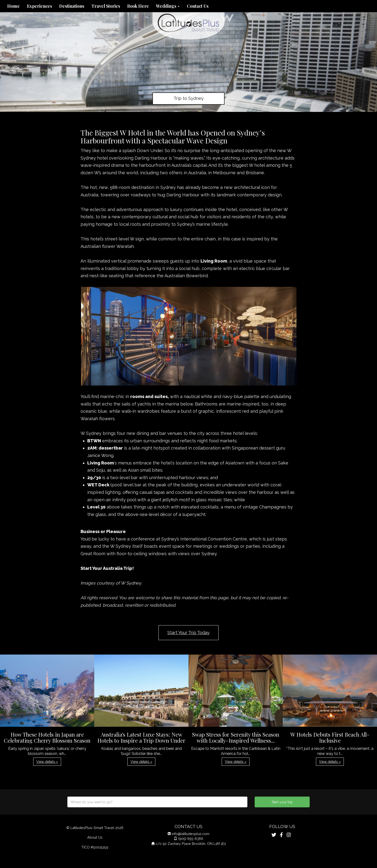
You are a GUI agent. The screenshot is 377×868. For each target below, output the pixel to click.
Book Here (138, 6)
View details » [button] (47, 762)
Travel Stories (106, 6)
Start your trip (282, 802)
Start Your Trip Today (188, 633)
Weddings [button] (168, 6)
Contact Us (198, 6)
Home (13, 6)
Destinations (72, 6)
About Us (95, 837)
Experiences (39, 6)
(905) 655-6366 (191, 839)
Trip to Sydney (189, 98)
